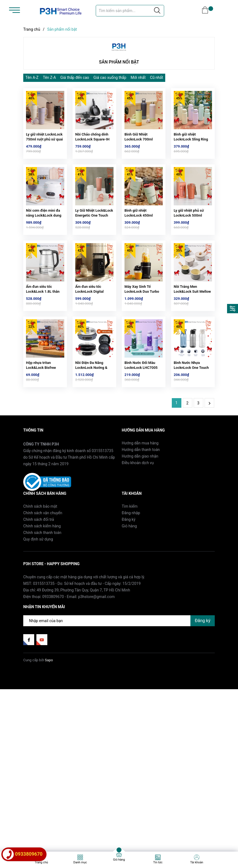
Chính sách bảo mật (40, 530)
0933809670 (53, 620)
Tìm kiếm (130, 530)
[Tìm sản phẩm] (130, 11)
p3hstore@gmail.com (97, 620)
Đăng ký (129, 543)
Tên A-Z (32, 77)
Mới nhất (138, 77)
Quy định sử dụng (38, 563)
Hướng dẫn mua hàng (140, 467)
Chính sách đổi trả (39, 543)
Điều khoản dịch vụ (138, 487)
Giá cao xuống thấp (110, 77)
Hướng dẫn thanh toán (141, 473)
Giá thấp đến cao (75, 77)
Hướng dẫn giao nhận (140, 480)
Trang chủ (41, 862)
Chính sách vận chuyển (43, 537)
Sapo (49, 684)
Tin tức (158, 862)
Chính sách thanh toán (42, 556)
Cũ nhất (156, 77)
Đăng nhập (131, 537)
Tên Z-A (50, 77)
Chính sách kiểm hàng (42, 550)
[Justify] (157, 11)
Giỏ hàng (129, 550)
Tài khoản (197, 862)
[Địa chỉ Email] (119, 644)
